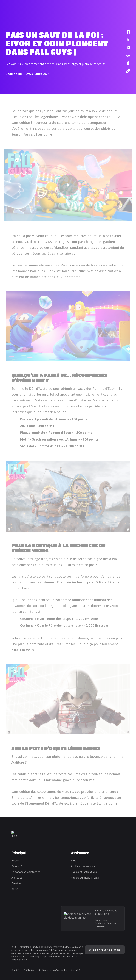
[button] (126, 34)
